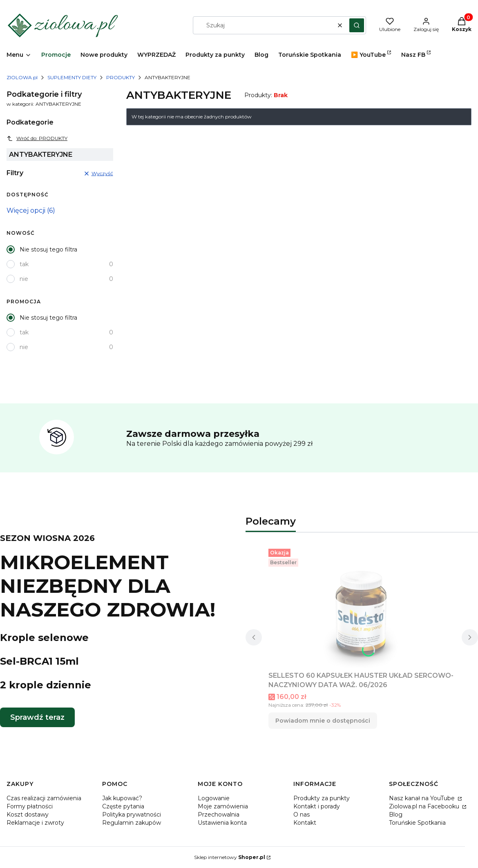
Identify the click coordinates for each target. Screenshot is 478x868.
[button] (357, 25)
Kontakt (305, 823)
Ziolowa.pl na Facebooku (425, 806)
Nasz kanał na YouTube (423, 798)
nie (24, 279)
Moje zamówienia (223, 806)
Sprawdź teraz (37, 717)
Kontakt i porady (317, 806)
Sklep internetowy (230, 857)
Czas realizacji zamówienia (44, 798)
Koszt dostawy (28, 815)
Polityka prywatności (132, 815)
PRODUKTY (121, 77)
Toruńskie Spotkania (417, 823)
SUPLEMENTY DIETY (72, 77)
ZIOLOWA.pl (22, 77)
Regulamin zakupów (132, 823)
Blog (396, 815)
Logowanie (214, 798)
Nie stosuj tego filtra (48, 249)
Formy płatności (30, 806)
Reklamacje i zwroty (35, 823)
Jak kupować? (122, 798)
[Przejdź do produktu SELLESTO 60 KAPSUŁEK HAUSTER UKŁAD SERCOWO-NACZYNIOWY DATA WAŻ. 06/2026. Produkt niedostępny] (362, 607)
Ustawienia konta (222, 823)
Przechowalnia (219, 815)
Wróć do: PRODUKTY (37, 138)
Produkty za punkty (322, 798)
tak (24, 264)
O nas (302, 815)
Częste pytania (123, 806)
